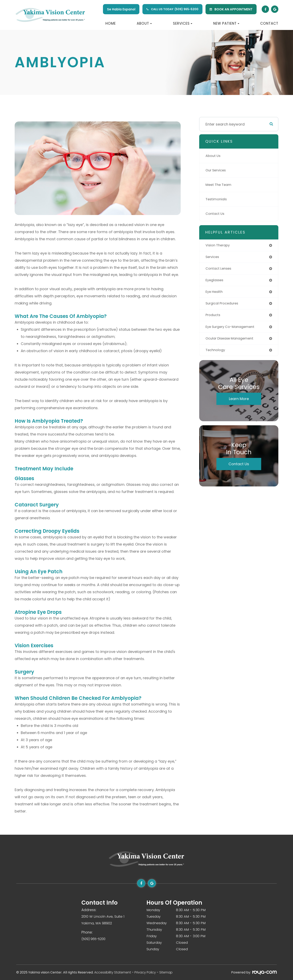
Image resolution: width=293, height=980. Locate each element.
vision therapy (219, 245)
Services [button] (183, 23)
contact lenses (220, 270)
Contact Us (216, 214)
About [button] (144, 23)
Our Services (217, 170)
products (214, 318)
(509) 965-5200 (186, 9)
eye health (215, 294)
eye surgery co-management (232, 330)
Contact (269, 23)
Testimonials (217, 199)
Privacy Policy (145, 972)
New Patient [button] (226, 23)
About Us (214, 156)
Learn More (239, 403)
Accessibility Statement (113, 972)
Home (111, 23)
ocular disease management (232, 342)
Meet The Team (220, 185)
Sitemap (166, 972)
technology (216, 354)
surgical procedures (224, 306)
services (213, 257)
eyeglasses (216, 282)
